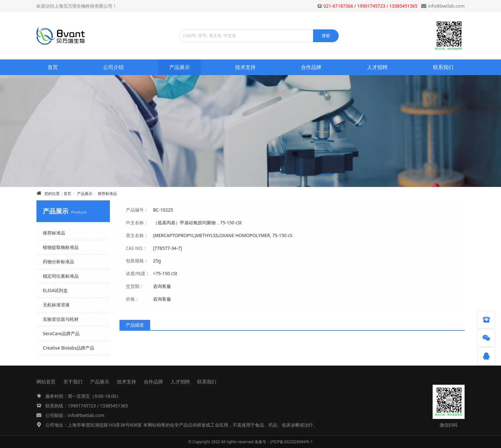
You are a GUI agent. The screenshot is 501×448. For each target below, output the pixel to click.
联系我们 (443, 67)
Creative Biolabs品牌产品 (69, 348)
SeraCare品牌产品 (61, 333)
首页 (53, 67)
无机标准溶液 (56, 305)
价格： (133, 299)
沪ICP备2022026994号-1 (291, 442)
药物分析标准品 (58, 262)
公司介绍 (113, 67)
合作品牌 (311, 67)
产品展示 (180, 67)
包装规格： (137, 261)
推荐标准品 (107, 193)
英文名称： (137, 235)
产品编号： (137, 210)
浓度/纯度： (138, 273)
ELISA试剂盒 (55, 290)
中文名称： (137, 223)
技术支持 (245, 67)
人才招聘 (377, 67)
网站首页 (46, 382)
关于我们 (73, 382)
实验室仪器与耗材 (61, 319)
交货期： (135, 286)
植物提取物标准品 (61, 247)
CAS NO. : (136, 248)
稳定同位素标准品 (61, 276)
